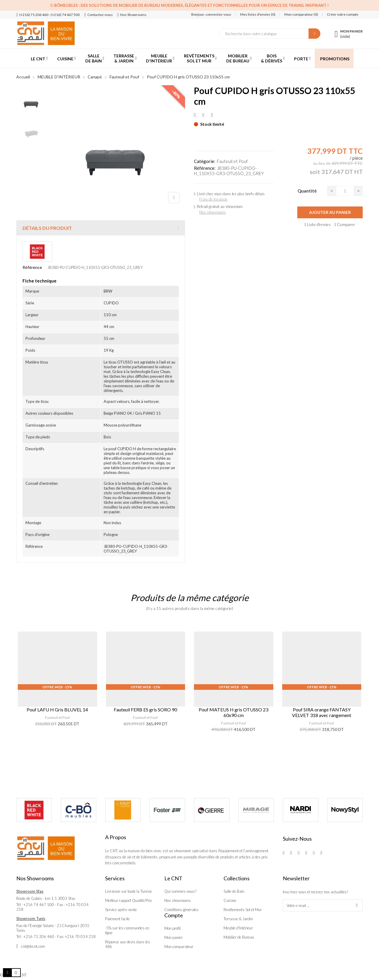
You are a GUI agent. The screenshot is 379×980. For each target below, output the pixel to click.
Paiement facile (117, 919)
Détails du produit (47, 228)
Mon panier (174, 937)
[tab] (101, 228)
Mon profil (172, 928)
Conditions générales (182, 910)
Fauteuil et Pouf (232, 161)
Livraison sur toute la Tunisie (129, 891)
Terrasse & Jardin (238, 919)
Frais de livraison (213, 199)
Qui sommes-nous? (180, 891)
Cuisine (230, 900)
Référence (32, 267)
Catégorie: (205, 161)
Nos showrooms (213, 212)
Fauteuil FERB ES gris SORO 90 (145, 709)
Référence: (205, 168)
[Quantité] (345, 191)
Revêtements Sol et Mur (243, 910)
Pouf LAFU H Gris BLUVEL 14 (57, 709)
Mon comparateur (179, 947)
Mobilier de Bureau (239, 937)
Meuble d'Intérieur (238, 928)
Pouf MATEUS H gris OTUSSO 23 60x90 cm (233, 712)
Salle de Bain (234, 891)
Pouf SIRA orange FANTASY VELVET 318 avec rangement (322, 712)
